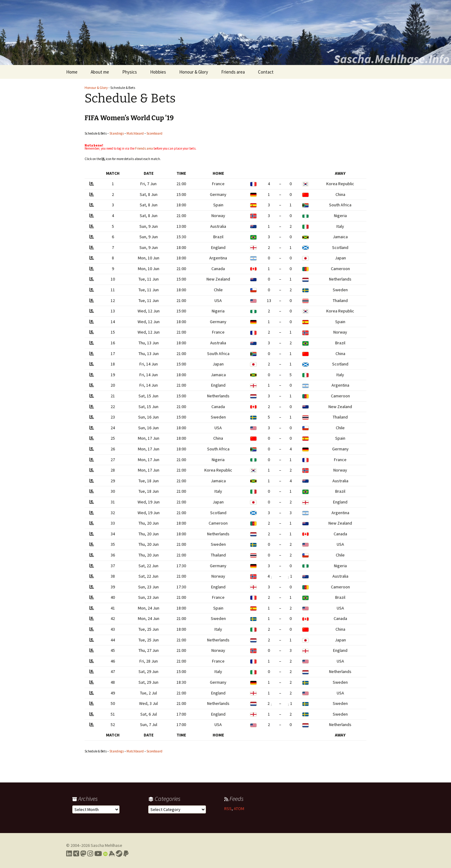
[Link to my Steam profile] (119, 854)
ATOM (239, 809)
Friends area (233, 72)
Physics (130, 72)
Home (72, 72)
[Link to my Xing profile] (76, 854)
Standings (117, 133)
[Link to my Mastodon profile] (83, 854)
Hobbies (158, 72)
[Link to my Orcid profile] (105, 854)
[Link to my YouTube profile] (98, 854)
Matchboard (135, 133)
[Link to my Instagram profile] (90, 854)
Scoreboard (154, 133)
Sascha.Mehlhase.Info (392, 59)
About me (100, 72)
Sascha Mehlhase (106, 845)
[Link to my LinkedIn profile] (69, 854)
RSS (228, 809)
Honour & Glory (194, 72)
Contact (266, 72)
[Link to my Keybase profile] (112, 854)
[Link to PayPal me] (126, 854)
